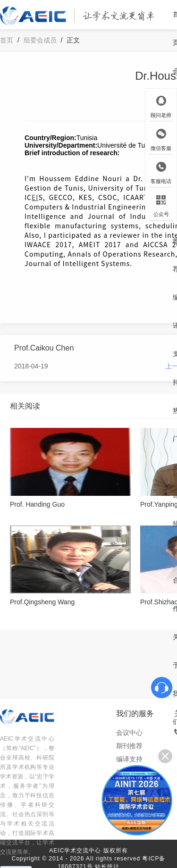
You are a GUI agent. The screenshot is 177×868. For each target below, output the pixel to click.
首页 (7, 40)
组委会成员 (40, 40)
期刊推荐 (129, 746)
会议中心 (129, 733)
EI (35, 197)
